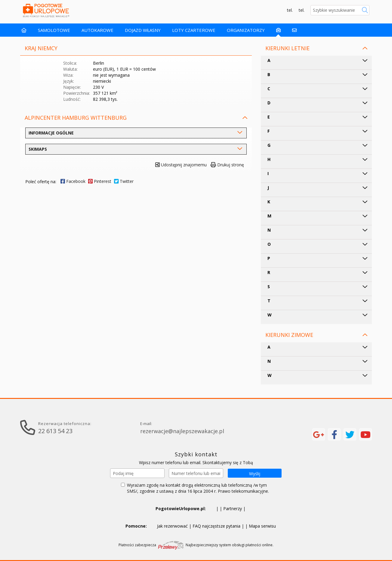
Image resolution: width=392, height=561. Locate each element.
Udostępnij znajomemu (181, 165)
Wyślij (255, 474)
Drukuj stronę (227, 165)
